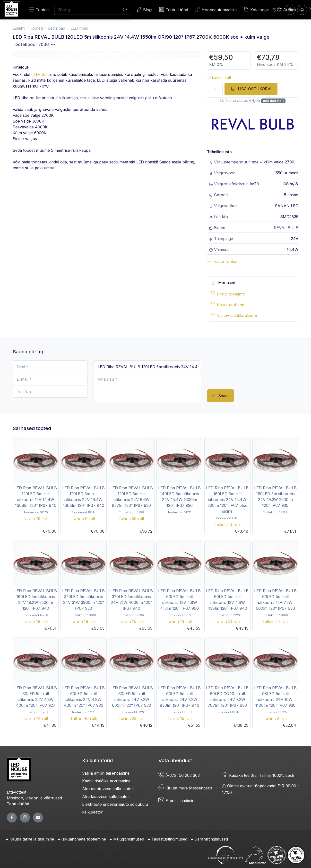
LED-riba (39, 74)
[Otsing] (87, 10)
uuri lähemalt (273, 101)
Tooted (39, 10)
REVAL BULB (286, 228)
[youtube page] (38, 818)
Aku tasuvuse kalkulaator (106, 796)
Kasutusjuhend (231, 305)
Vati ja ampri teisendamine (106, 773)
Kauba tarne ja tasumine (32, 839)
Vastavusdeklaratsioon (238, 315)
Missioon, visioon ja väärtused (34, 798)
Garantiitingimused (211, 839)
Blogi (144, 10)
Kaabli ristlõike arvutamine (106, 781)
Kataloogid (257, 9)
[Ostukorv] (302, 10)
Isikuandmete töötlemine (84, 839)
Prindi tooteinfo (231, 294)
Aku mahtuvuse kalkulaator (108, 789)
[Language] (277, 10)
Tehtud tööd (174, 10)
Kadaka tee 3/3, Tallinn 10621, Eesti (258, 775)
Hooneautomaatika (216, 10)
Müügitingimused (129, 839)
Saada (220, 396)
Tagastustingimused (169, 839)
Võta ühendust (175, 761)
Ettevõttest (17, 792)
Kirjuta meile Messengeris (185, 788)
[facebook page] (12, 818)
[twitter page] (25, 818)
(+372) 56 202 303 (179, 775)
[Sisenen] (290, 10)
